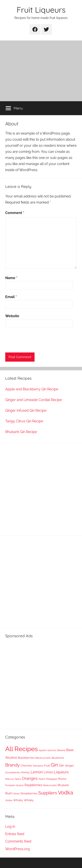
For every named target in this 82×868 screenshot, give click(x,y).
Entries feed (15, 834)
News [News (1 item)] (18, 779)
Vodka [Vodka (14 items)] (65, 793)
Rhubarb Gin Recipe (21, 432)
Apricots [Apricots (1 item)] (52, 750)
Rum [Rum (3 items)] (9, 793)
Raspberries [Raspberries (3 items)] (33, 785)
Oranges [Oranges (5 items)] (30, 778)
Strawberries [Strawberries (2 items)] (29, 793)
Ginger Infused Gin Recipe (26, 410)
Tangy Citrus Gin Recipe (24, 421)
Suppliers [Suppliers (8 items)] (48, 793)
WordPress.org (17, 849)
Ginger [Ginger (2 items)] (69, 766)
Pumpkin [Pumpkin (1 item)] (10, 785)
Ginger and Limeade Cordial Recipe (34, 400)
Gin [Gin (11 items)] (54, 765)
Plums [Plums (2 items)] (62, 779)
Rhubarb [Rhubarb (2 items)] (63, 785)
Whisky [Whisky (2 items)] (18, 800)
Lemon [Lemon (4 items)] (37, 772)
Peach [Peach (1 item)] (42, 779)
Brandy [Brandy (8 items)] (12, 765)
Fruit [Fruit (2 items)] (47, 766)
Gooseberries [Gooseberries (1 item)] (13, 772)
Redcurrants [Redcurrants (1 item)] (50, 785)
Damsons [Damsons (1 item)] (38, 766)
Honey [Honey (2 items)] (25, 772)
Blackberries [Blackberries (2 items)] (26, 758)
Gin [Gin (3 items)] (62, 765)
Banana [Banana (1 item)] (61, 750)
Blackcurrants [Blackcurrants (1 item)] (43, 758)
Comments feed (18, 841)
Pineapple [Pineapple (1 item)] (52, 779)
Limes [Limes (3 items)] (48, 772)
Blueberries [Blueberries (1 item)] (58, 758)
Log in (10, 827)
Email (11, 297)
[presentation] (38, 340)
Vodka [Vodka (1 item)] (9, 800)
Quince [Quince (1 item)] (20, 785)
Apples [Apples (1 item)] (43, 750)
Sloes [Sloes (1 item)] (16, 794)
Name (11, 278)
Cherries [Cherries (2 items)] (26, 766)
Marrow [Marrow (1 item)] (10, 779)
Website (12, 316)
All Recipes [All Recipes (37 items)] (22, 749)
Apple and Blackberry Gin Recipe (32, 389)
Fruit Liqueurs (41, 10)
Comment (15, 213)
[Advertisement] (41, 71)
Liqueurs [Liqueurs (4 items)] (61, 772)
